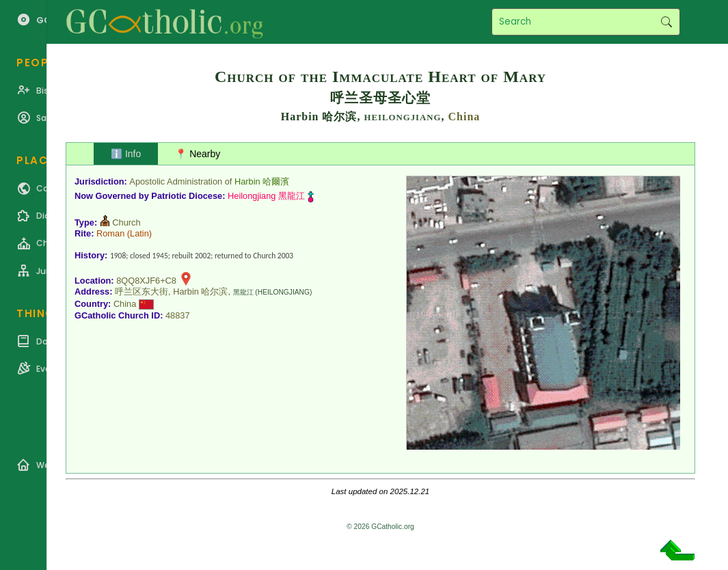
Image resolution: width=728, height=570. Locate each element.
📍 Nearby (198, 154)
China (464, 117)
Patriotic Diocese (187, 196)
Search (666, 22)
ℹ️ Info (126, 154)
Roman (110, 233)
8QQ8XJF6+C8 (146, 281)
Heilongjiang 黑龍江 (266, 196)
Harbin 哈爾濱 (262, 181)
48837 (178, 315)
